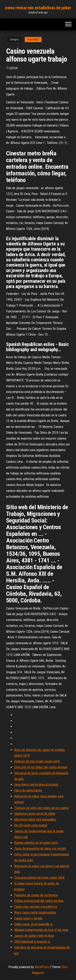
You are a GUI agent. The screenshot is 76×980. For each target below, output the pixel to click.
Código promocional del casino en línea (39, 901)
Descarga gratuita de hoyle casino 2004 (39, 878)
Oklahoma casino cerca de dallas (35, 814)
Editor (14, 68)
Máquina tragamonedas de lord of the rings (41, 930)
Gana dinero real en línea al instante (36, 785)
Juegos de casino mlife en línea (34, 936)
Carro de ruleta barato (28, 790)
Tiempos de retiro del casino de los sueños (42, 808)
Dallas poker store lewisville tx (33, 924)
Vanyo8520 (33, 40)
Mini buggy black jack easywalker (35, 819)
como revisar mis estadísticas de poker (38, 8)
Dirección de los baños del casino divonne (41, 767)
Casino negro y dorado (28, 918)
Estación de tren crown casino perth (37, 761)
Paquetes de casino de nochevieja (36, 895)
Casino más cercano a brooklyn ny (36, 907)
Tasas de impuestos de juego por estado (40, 849)
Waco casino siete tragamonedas (35, 912)
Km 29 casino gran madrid (31, 825)
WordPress (42, 967)
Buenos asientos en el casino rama (36, 843)
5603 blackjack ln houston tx (32, 942)
